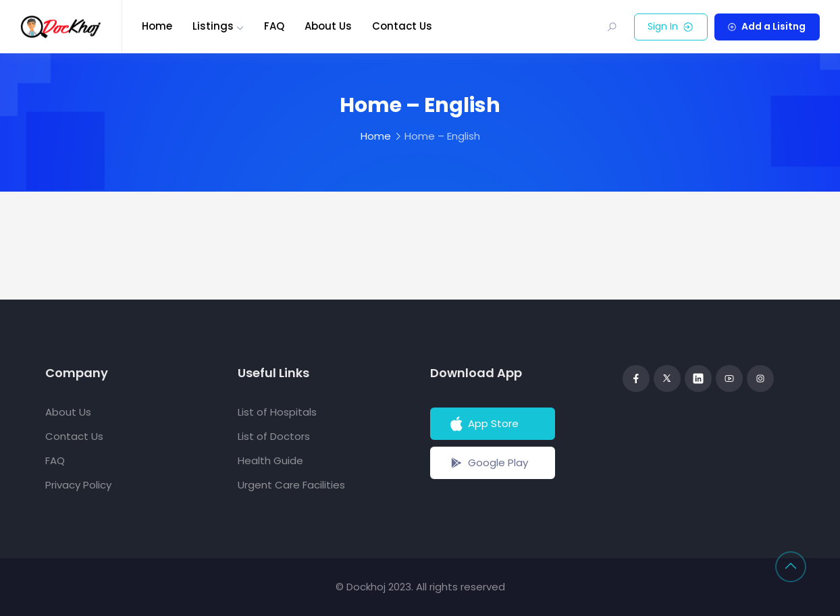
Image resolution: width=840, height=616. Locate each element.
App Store (483, 424)
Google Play (488, 463)
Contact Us (402, 26)
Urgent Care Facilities (291, 485)
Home (157, 26)
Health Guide (270, 460)
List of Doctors (274, 436)
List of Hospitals (277, 412)
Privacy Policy (78, 485)
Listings (213, 26)
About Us (328, 26)
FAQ (274, 26)
